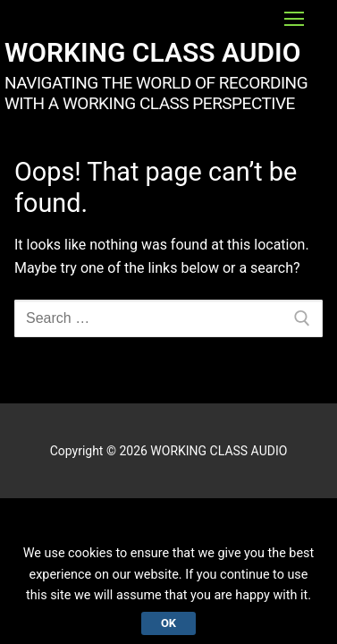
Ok (168, 623)
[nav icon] (294, 19)
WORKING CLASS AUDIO (152, 52)
